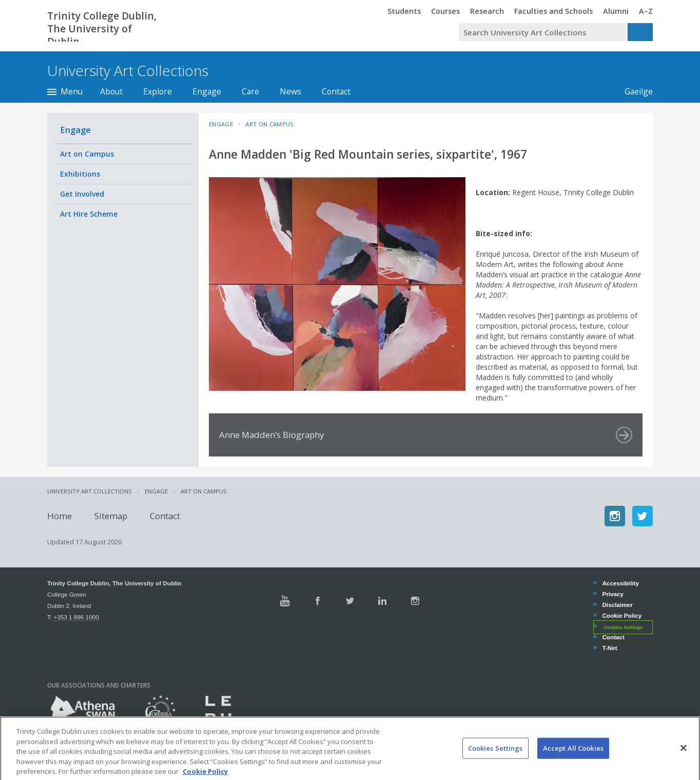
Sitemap (111, 516)
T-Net (609, 648)
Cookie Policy (621, 615)
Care (250, 91)
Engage (207, 91)
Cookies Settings (623, 627)
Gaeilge (639, 91)
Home (60, 516)
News (290, 91)
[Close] (684, 762)
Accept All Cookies (573, 762)
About (111, 91)
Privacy (612, 594)
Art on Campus (87, 154)
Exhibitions (80, 174)
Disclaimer (617, 605)
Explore (158, 91)
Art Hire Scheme (89, 214)
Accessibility (620, 583)
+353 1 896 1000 (76, 617)
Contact (336, 91)
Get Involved (82, 194)
